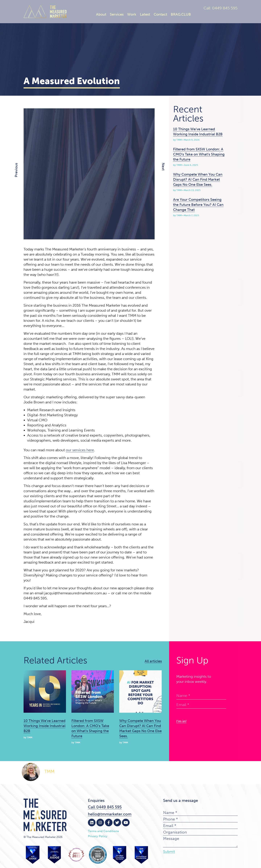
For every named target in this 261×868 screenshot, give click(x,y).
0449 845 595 (225, 8)
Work (132, 14)
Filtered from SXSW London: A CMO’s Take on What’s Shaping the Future (199, 154)
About (101, 14)
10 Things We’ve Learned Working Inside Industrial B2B (44, 726)
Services (117, 14)
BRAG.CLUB (181, 14)
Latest (145, 14)
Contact (160, 14)
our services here (80, 450)
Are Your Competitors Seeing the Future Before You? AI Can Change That (198, 205)
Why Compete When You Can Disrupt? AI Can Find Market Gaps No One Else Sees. (198, 179)
